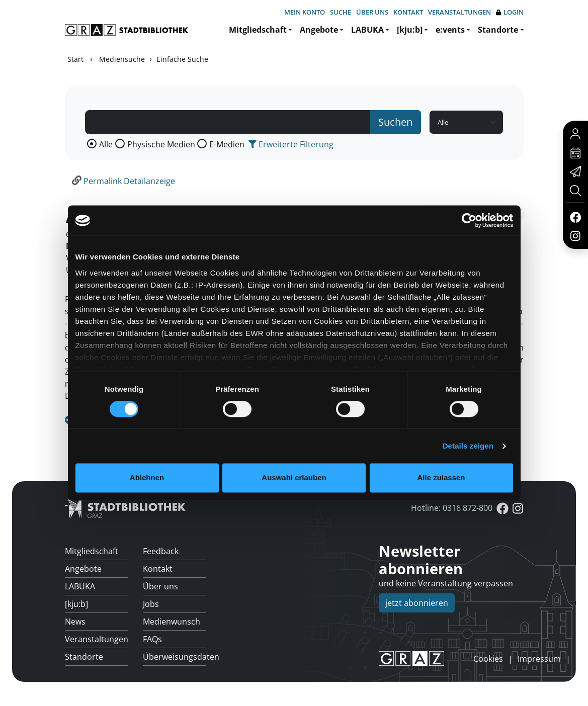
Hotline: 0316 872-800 (452, 508)
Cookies (488, 659)
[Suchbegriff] (228, 122)
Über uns (372, 12)
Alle (106, 144)
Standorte (498, 30)
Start (75, 59)
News (75, 622)
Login (510, 12)
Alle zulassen (441, 478)
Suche (341, 12)
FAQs (152, 639)
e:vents (450, 30)
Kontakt (408, 12)
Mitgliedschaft (258, 30)
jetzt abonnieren (417, 603)
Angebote (319, 30)
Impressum (539, 659)
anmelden (456, 658)
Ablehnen (147, 478)
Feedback (161, 551)
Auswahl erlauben (294, 478)
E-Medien (227, 144)
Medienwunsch (172, 622)
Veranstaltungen (459, 12)
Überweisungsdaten (175, 657)
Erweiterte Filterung (291, 144)
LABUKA (367, 30)
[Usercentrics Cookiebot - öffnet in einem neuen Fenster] (469, 220)
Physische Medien (161, 144)
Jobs (151, 604)
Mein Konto (305, 12)
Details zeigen (468, 446)
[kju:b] (410, 30)
